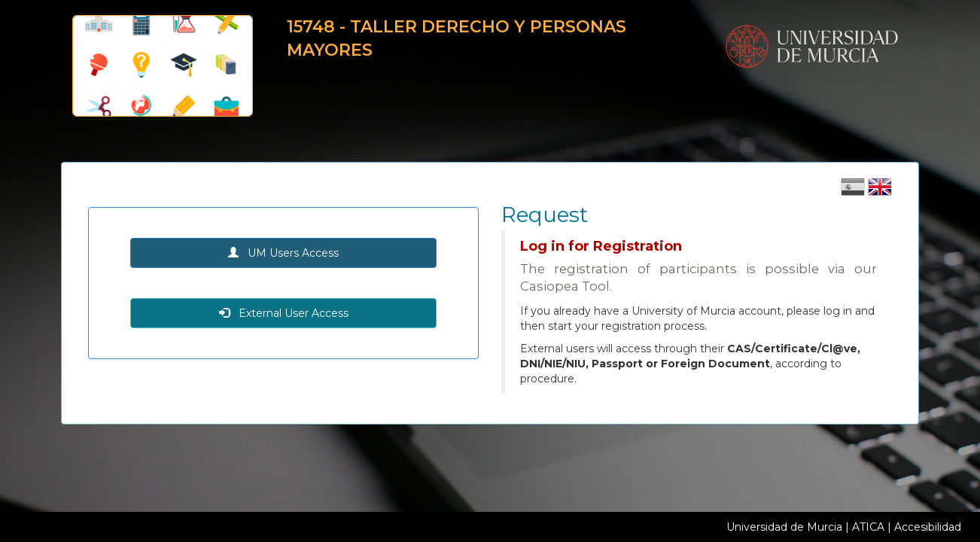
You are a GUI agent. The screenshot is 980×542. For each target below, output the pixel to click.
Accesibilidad (928, 527)
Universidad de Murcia (784, 527)
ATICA (868, 527)
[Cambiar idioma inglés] (880, 192)
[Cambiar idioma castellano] (854, 192)
